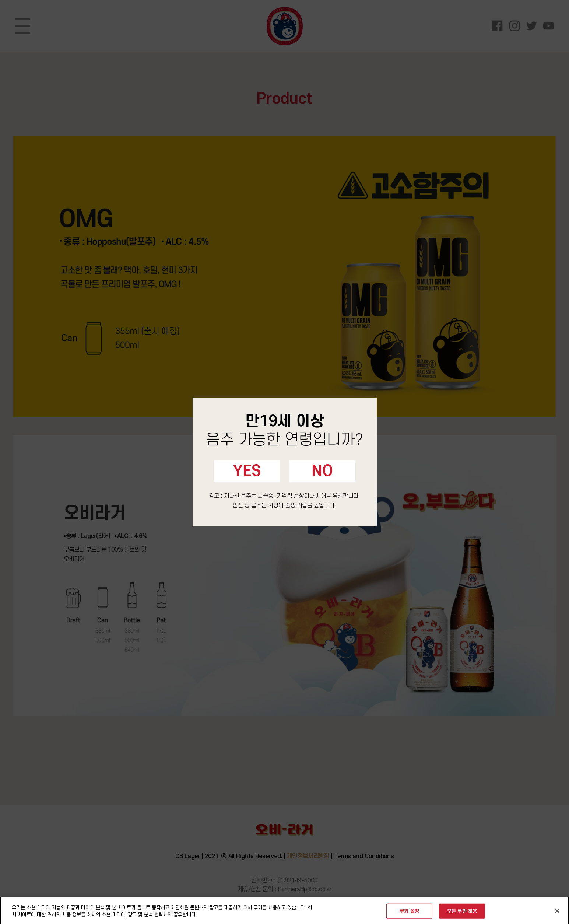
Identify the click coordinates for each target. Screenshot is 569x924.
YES (247, 471)
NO (322, 471)
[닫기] (557, 914)
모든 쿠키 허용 (462, 914)
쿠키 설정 (409, 914)
